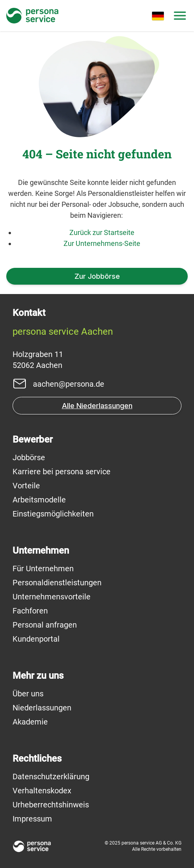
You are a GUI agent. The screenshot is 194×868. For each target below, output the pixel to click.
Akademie (30, 722)
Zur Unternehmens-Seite (102, 243)
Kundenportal (36, 639)
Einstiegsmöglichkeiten (53, 514)
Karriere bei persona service (62, 472)
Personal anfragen (45, 625)
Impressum (32, 819)
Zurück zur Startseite (102, 232)
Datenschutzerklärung (51, 777)
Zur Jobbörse (97, 276)
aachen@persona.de (69, 384)
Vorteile (26, 486)
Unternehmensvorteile (52, 597)
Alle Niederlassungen (97, 406)
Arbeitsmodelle (39, 500)
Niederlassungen (42, 708)
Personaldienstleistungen (57, 583)
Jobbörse (29, 457)
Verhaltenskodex (42, 791)
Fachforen (30, 611)
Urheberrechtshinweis (51, 805)
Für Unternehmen (43, 569)
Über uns (28, 694)
